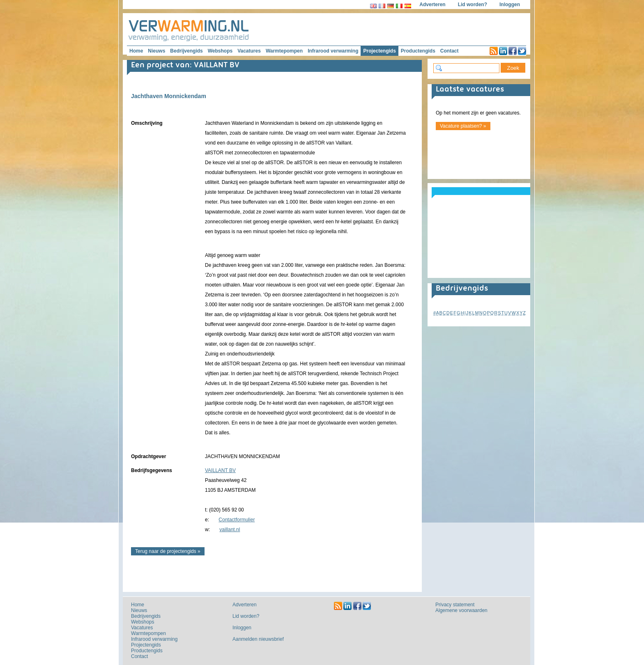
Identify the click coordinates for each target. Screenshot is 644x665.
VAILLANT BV (220, 470)
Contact (450, 51)
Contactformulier (237, 520)
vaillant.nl (230, 530)
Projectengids (379, 51)
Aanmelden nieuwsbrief (258, 639)
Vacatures (249, 51)
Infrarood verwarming (333, 51)
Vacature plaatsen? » (463, 126)
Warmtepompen (284, 51)
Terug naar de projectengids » (168, 551)
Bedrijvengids (186, 51)
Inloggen (510, 5)
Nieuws (156, 51)
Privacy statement (455, 605)
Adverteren (432, 5)
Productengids (418, 51)
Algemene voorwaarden (461, 610)
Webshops (220, 51)
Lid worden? (473, 5)
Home (136, 51)
